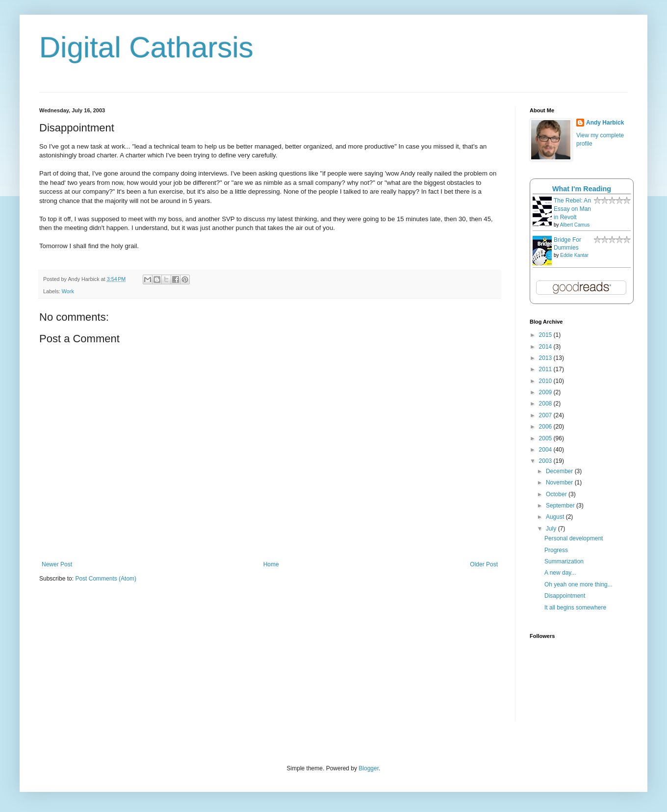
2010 (546, 381)
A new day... (560, 573)
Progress (556, 550)
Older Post (484, 564)
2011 (546, 369)
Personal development (574, 538)
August (556, 517)
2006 (546, 427)
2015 (546, 335)
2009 (546, 392)
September (561, 506)
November (560, 482)
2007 (546, 415)
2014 (546, 347)
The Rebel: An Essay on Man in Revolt (572, 209)
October (557, 494)
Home (271, 564)
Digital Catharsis (146, 47)
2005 (546, 438)
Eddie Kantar (574, 255)
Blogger (369, 768)
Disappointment (565, 596)
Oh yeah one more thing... (578, 584)
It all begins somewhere (575, 608)
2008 (546, 404)
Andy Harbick (605, 123)
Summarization (564, 561)
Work (68, 291)
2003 (546, 461)
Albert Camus (575, 225)
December (560, 471)
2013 (546, 358)
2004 (546, 450)
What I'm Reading (582, 189)
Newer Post (57, 564)
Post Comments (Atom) (106, 579)
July (552, 529)
